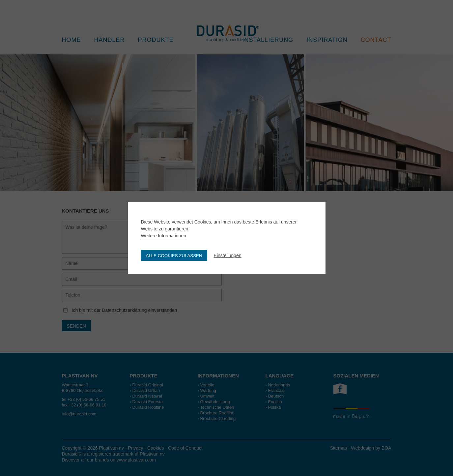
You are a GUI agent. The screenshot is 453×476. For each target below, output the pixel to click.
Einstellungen (228, 255)
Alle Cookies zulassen (174, 256)
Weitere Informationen (164, 236)
